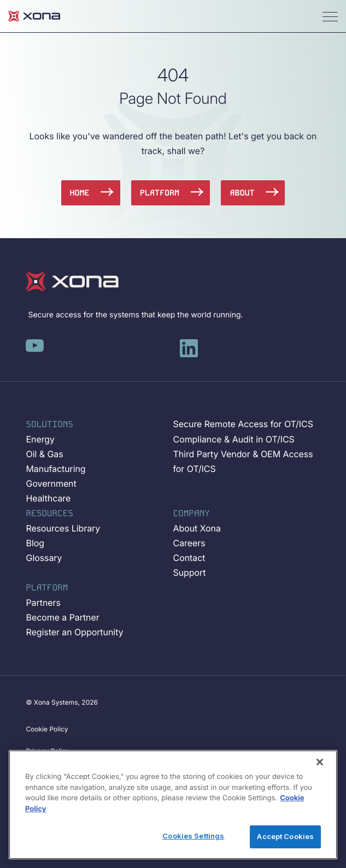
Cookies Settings (193, 836)
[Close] (320, 762)
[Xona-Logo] (72, 282)
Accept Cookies (285, 836)
